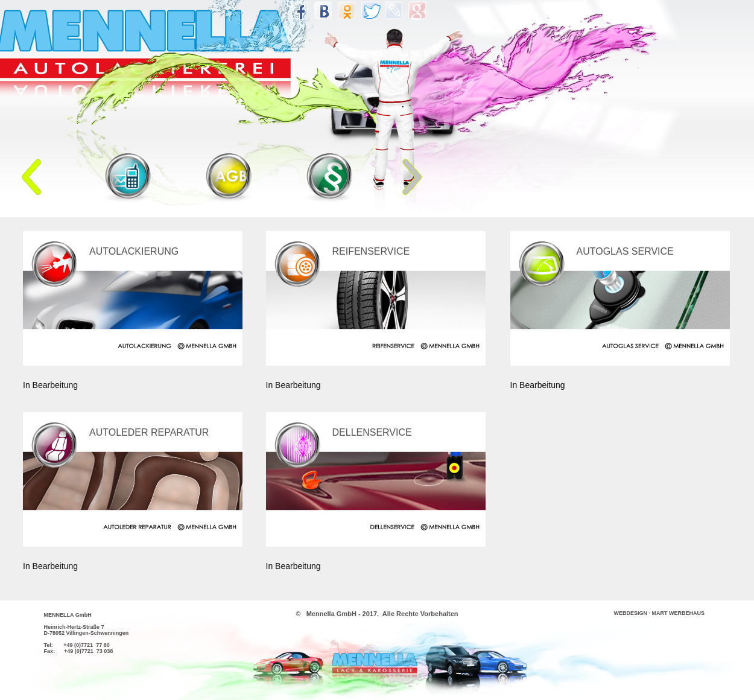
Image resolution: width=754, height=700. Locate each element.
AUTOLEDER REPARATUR (149, 432)
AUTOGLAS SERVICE (625, 251)
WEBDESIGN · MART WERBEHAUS (660, 613)
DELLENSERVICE (372, 432)
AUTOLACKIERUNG (134, 251)
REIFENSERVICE (371, 251)
